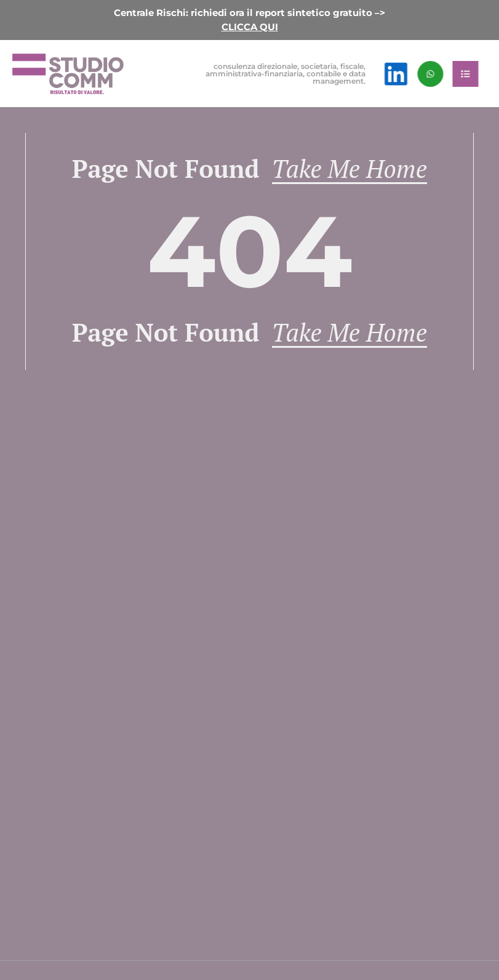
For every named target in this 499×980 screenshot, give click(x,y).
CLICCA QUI (250, 27)
